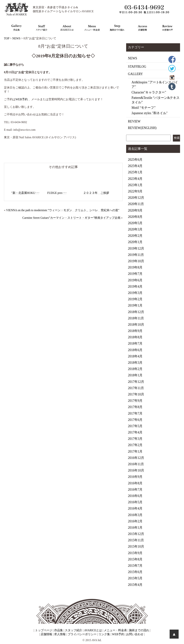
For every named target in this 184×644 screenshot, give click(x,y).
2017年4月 (135, 432)
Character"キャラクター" (149, 92)
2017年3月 (135, 439)
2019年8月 (135, 267)
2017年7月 (135, 413)
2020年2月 (135, 236)
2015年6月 (135, 572)
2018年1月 (135, 375)
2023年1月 (135, 185)
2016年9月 (135, 477)
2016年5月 (135, 502)
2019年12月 (136, 248)
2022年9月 (135, 191)
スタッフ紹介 (73, 630)
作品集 (59, 630)
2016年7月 (135, 489)
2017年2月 (135, 445)
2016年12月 (136, 458)
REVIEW (134, 121)
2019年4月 (135, 286)
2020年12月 (136, 198)
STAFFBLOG (137, 67)
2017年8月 (135, 407)
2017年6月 (135, 420)
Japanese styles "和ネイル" (150, 113)
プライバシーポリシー (82, 634)
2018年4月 (135, 356)
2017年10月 (136, 394)
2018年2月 (135, 369)
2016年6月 (135, 496)
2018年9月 (135, 331)
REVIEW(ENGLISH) (142, 128)
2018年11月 (136, 318)
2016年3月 (135, 515)
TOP (7, 38)
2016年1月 (135, 528)
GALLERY (135, 74)
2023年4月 (135, 179)
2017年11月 (136, 388)
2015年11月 (136, 540)
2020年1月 (135, 242)
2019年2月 (135, 299)
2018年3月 (135, 363)
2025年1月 (135, 172)
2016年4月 (135, 508)
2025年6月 (135, 160)
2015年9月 (135, 553)
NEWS (16, 38)
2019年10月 (136, 261)
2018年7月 (135, 343)
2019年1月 (135, 305)
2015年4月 (135, 585)
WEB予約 (22, 99)
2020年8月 (135, 217)
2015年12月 (136, 534)
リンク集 (104, 634)
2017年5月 (135, 426)
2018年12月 (136, 312)
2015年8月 (135, 559)
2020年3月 (135, 229)
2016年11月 (136, 464)
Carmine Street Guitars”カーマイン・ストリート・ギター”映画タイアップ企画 (71, 218)
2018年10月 (136, 325)
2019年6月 (135, 280)
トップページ (44, 630)
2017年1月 (135, 451)
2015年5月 (135, 578)
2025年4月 (135, 166)
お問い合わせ (135, 634)
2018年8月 (135, 337)
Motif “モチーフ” (143, 108)
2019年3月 (135, 293)
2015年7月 (135, 566)
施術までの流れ (139, 630)
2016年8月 (135, 483)
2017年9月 (135, 401)
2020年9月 (135, 210)
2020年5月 (135, 223)
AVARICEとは (93, 630)
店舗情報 (46, 634)
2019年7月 (135, 274)
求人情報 (60, 634)
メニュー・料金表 (115, 630)
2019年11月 (136, 255)
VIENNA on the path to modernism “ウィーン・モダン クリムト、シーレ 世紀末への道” (63, 210)
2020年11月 (136, 204)
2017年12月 (136, 382)
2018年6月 (135, 350)
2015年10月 (136, 546)
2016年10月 (136, 470)
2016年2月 (135, 521)
